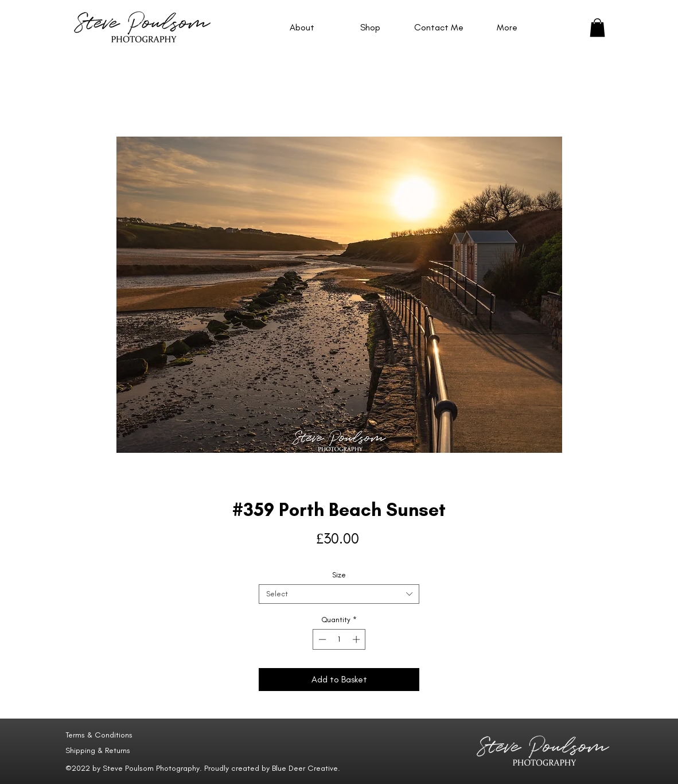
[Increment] (357, 639)
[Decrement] (321, 639)
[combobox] (339, 594)
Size (339, 575)
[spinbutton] (339, 639)
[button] (597, 28)
